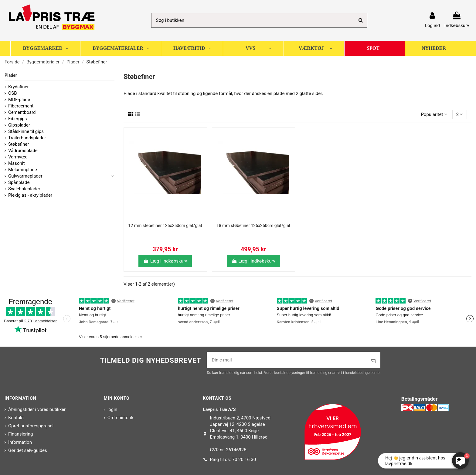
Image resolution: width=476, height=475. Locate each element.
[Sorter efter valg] (434, 115)
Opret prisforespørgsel (31, 426)
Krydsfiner (18, 87)
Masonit (16, 163)
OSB (13, 93)
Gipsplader (19, 125)
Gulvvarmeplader (25, 176)
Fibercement (21, 106)
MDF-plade (19, 100)
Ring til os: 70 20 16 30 (233, 460)
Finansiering (20, 434)
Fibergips (18, 119)
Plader (11, 75)
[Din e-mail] (287, 360)
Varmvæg (18, 157)
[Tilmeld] (373, 361)
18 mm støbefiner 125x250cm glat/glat (253, 226)
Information (20, 442)
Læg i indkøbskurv (165, 261)
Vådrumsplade (23, 151)
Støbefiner (19, 144)
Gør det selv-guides (28, 450)
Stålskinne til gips (26, 131)
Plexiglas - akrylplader (30, 195)
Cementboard (22, 112)
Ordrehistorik (121, 418)
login (112, 409)
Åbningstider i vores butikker (37, 409)
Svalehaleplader (24, 189)
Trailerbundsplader (27, 138)
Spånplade (19, 182)
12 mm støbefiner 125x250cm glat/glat (165, 226)
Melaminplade (23, 170)
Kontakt (16, 418)
